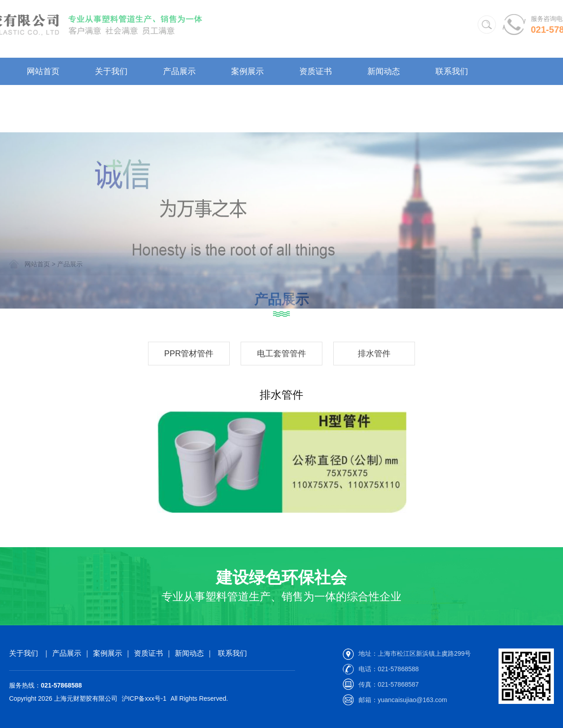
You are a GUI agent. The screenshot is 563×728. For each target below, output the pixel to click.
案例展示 (247, 76)
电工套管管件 (281, 354)
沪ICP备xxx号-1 (144, 698)
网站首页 (43, 76)
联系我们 (452, 76)
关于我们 (111, 76)
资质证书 (316, 76)
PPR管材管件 (189, 354)
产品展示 (179, 76)
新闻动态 (384, 76)
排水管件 (374, 354)
